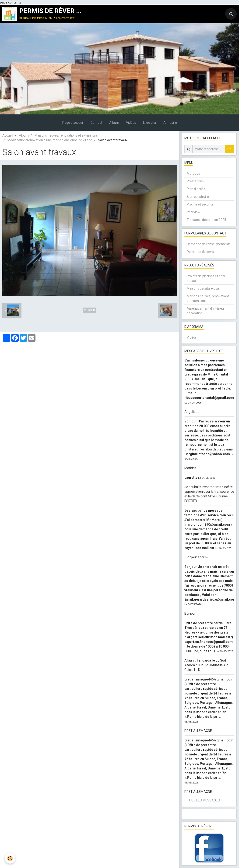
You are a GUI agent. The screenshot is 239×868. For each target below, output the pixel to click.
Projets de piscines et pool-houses (206, 278)
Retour (90, 310)
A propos (193, 174)
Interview (193, 212)
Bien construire (198, 197)
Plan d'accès (196, 189)
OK (229, 149)
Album (114, 123)
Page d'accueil (73, 123)
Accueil (8, 135)
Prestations (195, 181)
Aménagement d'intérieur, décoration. (206, 311)
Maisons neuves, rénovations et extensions (66, 135)
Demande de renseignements (209, 244)
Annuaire (170, 123)
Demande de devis (200, 252)
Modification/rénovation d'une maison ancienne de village (50, 140)
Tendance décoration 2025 (206, 220)
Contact (96, 123)
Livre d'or (150, 123)
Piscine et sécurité (200, 204)
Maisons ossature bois (203, 288)
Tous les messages (203, 800)
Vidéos (131, 123)
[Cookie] (10, 858)
